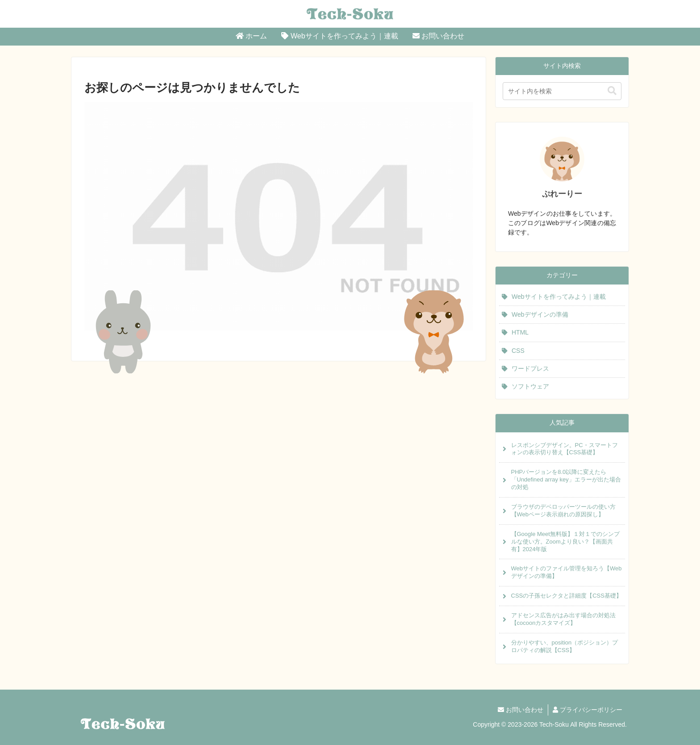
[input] (562, 91)
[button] (612, 91)
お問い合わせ (521, 710)
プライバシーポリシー (587, 710)
